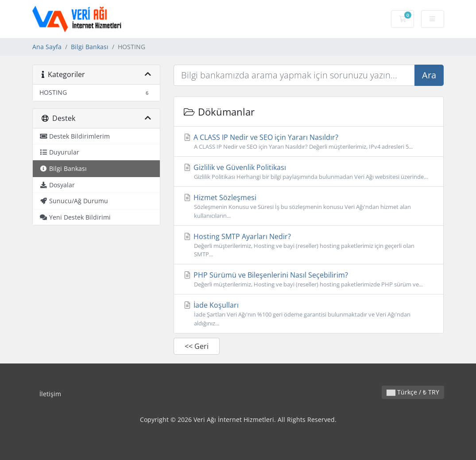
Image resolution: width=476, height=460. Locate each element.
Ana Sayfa (47, 47)
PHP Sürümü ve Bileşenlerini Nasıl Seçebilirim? (309, 279)
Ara (429, 75)
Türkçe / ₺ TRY (413, 392)
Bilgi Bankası (90, 47)
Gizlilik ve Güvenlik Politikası (309, 172)
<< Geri (197, 346)
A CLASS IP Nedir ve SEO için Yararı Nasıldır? (309, 142)
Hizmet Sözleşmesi (309, 206)
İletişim (50, 394)
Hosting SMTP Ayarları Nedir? (309, 245)
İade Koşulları (309, 314)
